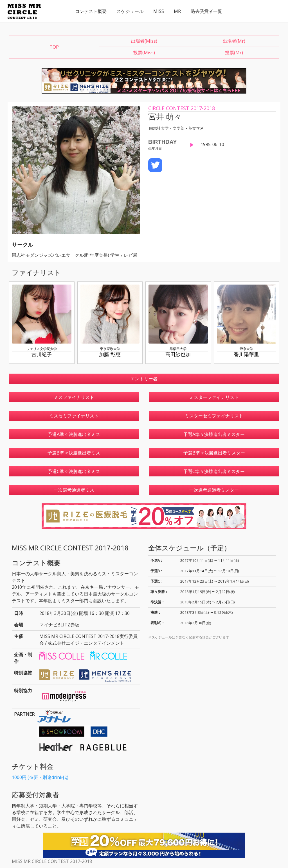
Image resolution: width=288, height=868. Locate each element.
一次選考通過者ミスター (214, 490)
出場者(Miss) (144, 41)
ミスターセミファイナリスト (214, 416)
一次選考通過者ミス (74, 490)
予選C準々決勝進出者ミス (74, 471)
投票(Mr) (234, 53)
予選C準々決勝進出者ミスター (214, 471)
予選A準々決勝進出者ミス (74, 434)
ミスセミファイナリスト (74, 416)
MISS (159, 11)
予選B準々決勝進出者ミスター (214, 453)
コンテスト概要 (91, 11)
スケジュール (130, 11)
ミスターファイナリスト (214, 397)
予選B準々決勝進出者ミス (74, 453)
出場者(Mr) (234, 41)
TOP (54, 47)
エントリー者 (144, 379)
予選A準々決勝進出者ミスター (214, 434)
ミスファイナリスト (74, 397)
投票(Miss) (144, 53)
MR (177, 11)
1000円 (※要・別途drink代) (40, 777)
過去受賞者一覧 (206, 11)
